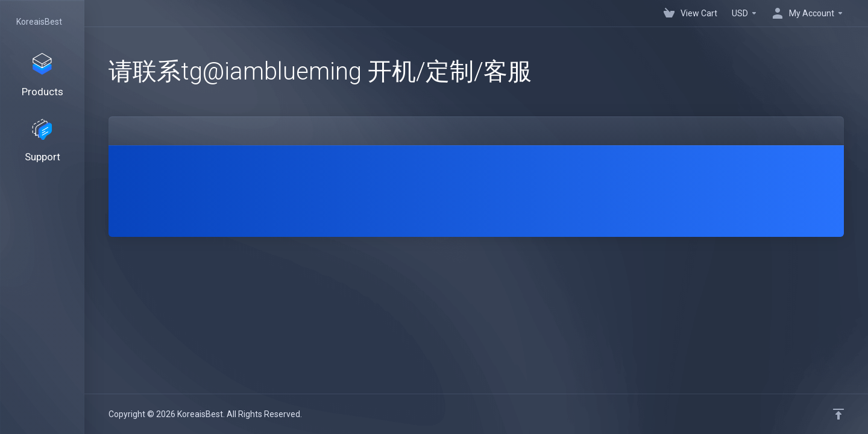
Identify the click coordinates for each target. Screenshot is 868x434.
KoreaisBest (39, 22)
